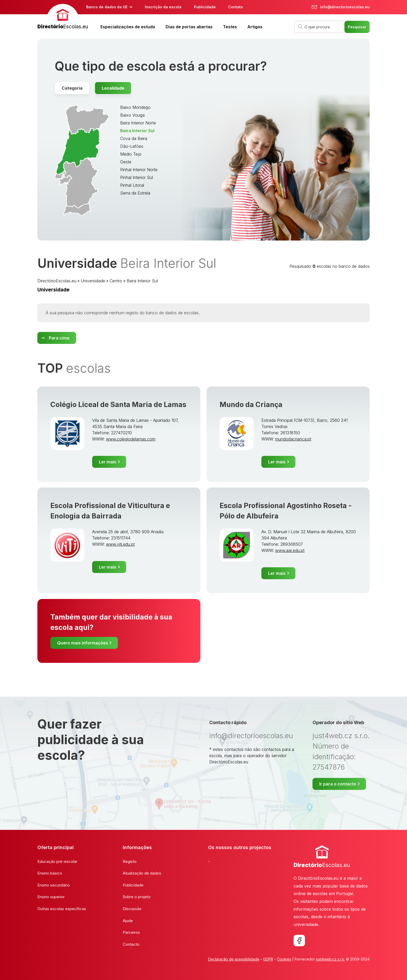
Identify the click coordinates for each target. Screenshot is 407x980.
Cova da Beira (134, 138)
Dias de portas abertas (189, 27)
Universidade (93, 281)
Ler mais (108, 462)
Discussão (132, 909)
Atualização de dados (142, 873)
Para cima (59, 338)
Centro (116, 281)
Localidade (113, 88)
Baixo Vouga (132, 115)
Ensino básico (50, 873)
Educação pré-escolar (57, 861)
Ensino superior (51, 897)
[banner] (63, 17)
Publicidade (205, 7)
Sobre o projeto (137, 897)
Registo (130, 861)
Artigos (255, 27)
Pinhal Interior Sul (137, 177)
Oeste (126, 162)
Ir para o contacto (338, 784)
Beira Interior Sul (137, 131)
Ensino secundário (54, 885)
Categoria (72, 88)
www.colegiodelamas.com (131, 439)
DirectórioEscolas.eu (57, 281)
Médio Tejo (131, 154)
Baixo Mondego (135, 107)
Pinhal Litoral (132, 185)
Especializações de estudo (128, 27)
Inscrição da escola (163, 7)
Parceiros (131, 932)
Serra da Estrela (135, 193)
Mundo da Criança (251, 405)
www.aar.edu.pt (290, 550)
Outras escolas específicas (62, 909)
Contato (236, 7)
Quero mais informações (83, 643)
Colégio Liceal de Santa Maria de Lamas (118, 405)
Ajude (128, 921)
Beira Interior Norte (138, 123)
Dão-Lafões (132, 146)
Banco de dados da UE (107, 7)
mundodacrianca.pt (293, 439)
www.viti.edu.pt (120, 544)
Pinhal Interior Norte (139, 170)
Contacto (131, 944)
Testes (230, 27)
